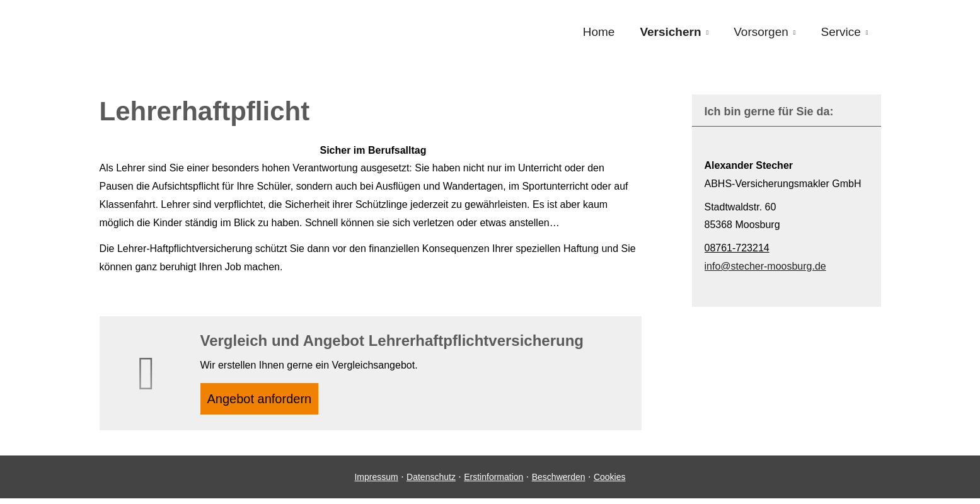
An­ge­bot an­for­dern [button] (266, 401)
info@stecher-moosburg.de (765, 266)
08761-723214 (737, 248)
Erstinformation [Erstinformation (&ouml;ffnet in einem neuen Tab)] (493, 482)
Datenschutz (431, 482)
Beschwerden (559, 482)
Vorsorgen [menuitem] (761, 32)
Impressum (376, 482)
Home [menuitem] (599, 32)
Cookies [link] (610, 482)
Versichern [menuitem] (670, 32)
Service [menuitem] (840, 32)
